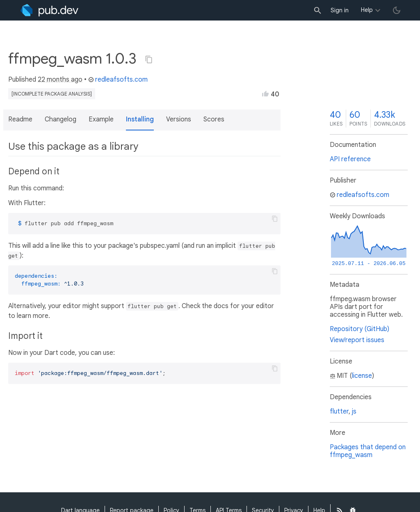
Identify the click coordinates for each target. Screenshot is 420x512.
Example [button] (101, 119)
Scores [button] (214, 119)
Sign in (340, 10)
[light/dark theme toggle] (397, 10)
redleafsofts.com (118, 80)
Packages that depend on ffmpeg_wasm (368, 451)
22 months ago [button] (60, 80)
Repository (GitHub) (360, 329)
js (354, 411)
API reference (350, 159)
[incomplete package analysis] (52, 94)
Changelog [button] (60, 119)
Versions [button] (179, 119)
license (362, 376)
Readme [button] (20, 119)
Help (367, 10)
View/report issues (357, 340)
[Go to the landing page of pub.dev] (49, 10)
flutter (339, 411)
